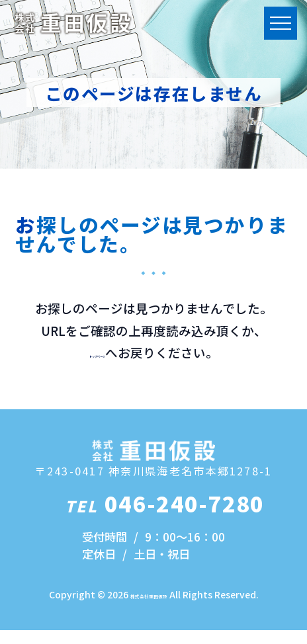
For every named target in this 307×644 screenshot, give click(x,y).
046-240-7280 (165, 517)
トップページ (97, 352)
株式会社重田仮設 (149, 608)
